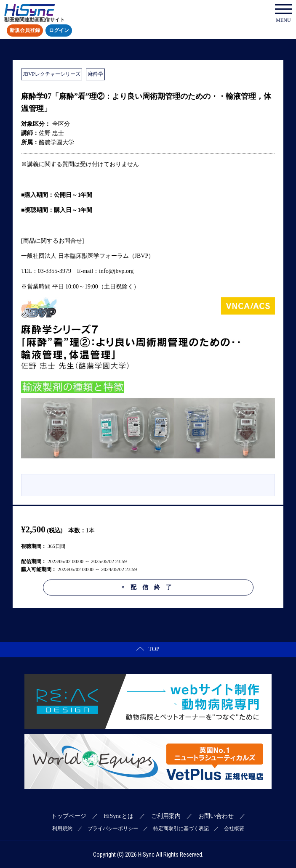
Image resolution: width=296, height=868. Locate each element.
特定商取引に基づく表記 (181, 828)
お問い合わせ (216, 816)
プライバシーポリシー (113, 828)
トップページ (69, 816)
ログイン (59, 31)
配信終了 (149, 587)
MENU (283, 14)
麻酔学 (96, 74)
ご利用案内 (166, 816)
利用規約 (62, 828)
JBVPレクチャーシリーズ (52, 74)
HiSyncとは (119, 816)
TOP (148, 649)
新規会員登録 (25, 31)
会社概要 (234, 828)
